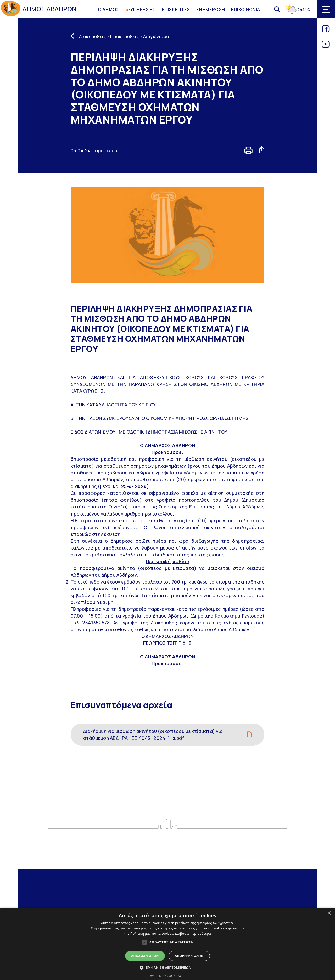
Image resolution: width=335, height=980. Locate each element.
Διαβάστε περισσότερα (193, 934)
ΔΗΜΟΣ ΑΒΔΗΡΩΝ (50, 9)
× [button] (329, 913)
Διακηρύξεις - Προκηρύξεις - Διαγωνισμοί (125, 36)
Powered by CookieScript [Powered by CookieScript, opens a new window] (167, 976)
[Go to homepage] (11, 9)
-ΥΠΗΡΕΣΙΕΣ (140, 9)
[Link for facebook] (326, 31)
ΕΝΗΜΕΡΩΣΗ (211, 9)
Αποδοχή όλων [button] (145, 956)
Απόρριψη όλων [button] (189, 956)
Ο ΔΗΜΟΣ (109, 9)
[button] (167, 967)
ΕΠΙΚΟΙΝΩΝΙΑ (246, 9)
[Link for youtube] (326, 46)
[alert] (167, 944)
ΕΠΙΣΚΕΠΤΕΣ (176, 9)
